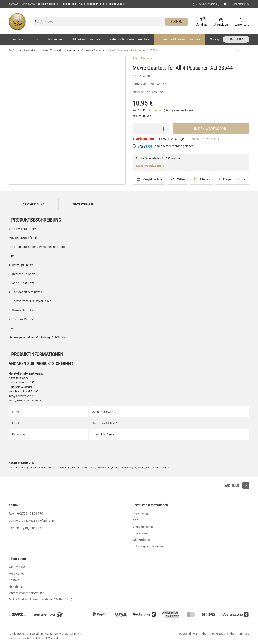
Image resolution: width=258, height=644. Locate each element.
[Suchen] (102, 22)
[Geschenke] (56, 39)
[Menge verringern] (138, 129)
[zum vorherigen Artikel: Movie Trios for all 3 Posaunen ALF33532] (238, 50)
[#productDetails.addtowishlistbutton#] (202, 179)
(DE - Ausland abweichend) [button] (202, 139)
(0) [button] (206, 4)
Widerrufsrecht (142, 540)
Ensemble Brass (91, 50)
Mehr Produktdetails (150, 166)
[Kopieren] (157, 76)
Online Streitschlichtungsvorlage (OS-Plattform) (40, 599)
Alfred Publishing (144, 58)
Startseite (29, 50)
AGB (136, 520)
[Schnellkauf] (236, 39)
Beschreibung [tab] (34, 204)
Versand (159, 110)
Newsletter (16, 586)
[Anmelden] (221, 22)
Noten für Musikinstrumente (58, 50)
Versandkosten (143, 527)
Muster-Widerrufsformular (26, 593)
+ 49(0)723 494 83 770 (28, 513)
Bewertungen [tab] (83, 204)
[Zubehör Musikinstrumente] (130, 39)
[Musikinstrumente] (87, 39)
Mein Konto (28, 4)
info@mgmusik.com (31, 528)
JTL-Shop (202, 634)
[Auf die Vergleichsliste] (149, 179)
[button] (246, 485)
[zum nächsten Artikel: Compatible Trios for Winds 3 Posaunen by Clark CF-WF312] (246, 50)
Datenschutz (141, 514)
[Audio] (18, 39)
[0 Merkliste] (201, 22)
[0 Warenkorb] (242, 22)
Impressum (140, 533)
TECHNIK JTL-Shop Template (230, 634)
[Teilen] (177, 179)
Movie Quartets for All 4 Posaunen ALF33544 (132, 50)
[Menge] (151, 129)
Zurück (13, 50)
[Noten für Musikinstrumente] (180, 39)
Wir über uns (17, 567)
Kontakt (13, 4)
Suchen (176, 22)
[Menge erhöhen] (164, 129)
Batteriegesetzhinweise (148, 546)
